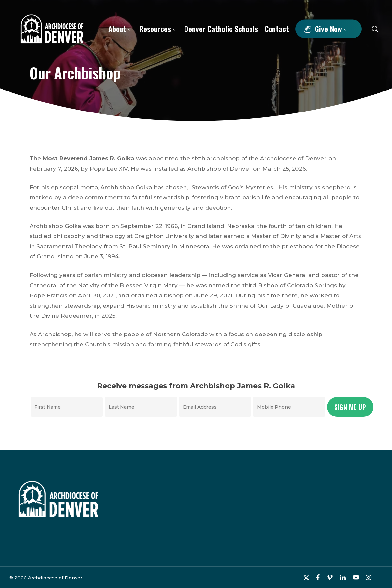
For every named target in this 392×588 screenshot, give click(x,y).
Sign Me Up (350, 407)
